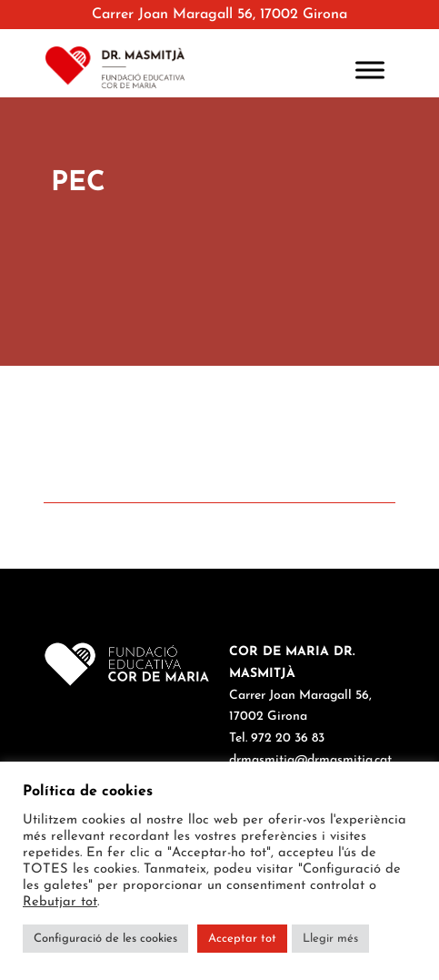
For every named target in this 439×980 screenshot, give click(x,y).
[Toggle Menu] (370, 70)
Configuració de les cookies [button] (105, 939)
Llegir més (330, 939)
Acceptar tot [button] (242, 939)
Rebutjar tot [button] (60, 902)
